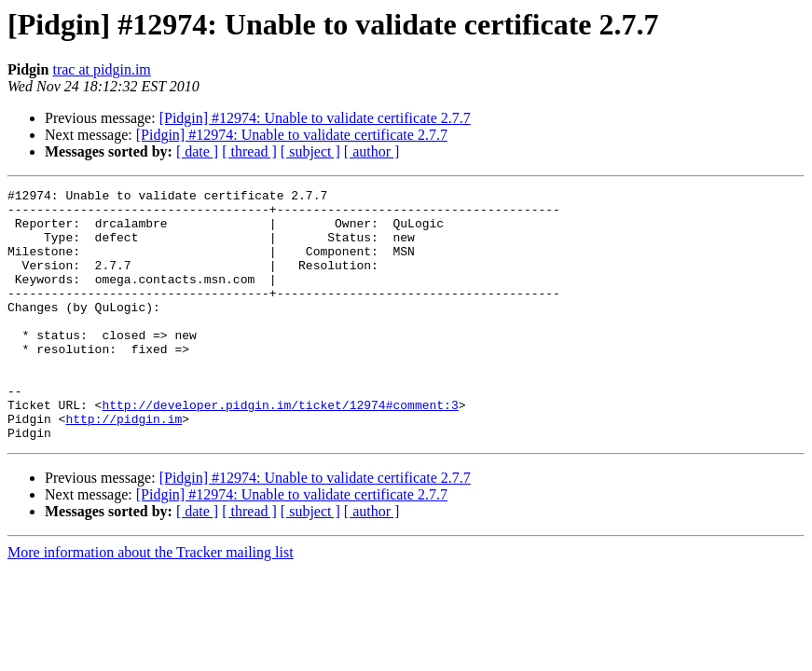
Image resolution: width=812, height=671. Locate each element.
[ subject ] (310, 151)
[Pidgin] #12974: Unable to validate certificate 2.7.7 (315, 118)
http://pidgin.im (124, 466)
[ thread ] (249, 151)
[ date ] (197, 151)
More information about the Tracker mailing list (151, 603)
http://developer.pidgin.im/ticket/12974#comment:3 (280, 449)
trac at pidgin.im (101, 69)
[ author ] (372, 151)
